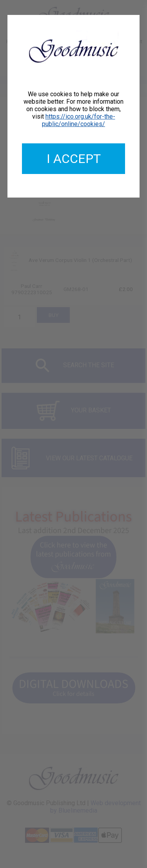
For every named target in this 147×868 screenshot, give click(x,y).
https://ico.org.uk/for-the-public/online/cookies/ (79, 120)
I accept (74, 159)
